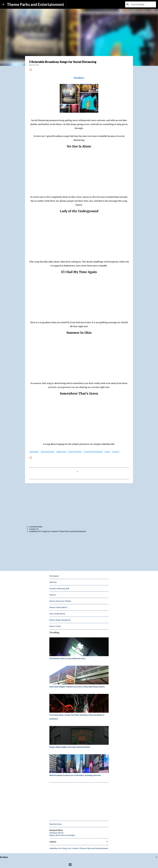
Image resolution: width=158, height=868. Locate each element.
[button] (30, 70)
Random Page (55, 824)
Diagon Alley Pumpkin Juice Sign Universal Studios (70, 747)
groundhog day (47, 452)
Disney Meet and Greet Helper (62, 835)
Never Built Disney (57, 614)
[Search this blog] (143, 4)
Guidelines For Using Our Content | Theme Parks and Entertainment (57, 531)
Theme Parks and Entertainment (35, 4)
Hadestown (61, 452)
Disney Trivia (55, 626)
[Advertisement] (79, 504)
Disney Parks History (58, 607)
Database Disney (56, 833)
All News (53, 582)
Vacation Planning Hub (59, 589)
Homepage (54, 576)
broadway (34, 452)
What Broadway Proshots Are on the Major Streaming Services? (75, 775)
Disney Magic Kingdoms (60, 620)
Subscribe (72, 4)
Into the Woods (75, 452)
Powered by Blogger (79, 864)
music (107, 452)
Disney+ (53, 595)
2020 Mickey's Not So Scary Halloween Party (67, 658)
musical (116, 452)
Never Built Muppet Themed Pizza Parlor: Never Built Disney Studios (77, 687)
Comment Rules (36, 527)
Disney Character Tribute (60, 601)
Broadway (79, 78)
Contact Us (34, 529)
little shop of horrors (93, 452)
